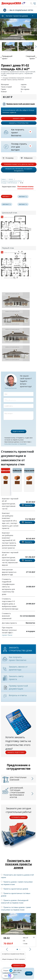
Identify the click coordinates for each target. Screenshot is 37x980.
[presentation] (18, 424)
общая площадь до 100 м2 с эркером (13, 959)
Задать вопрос (19, 431)
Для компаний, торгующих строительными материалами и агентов (17, 793)
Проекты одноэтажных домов (15, 889)
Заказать (28, 505)
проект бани (7, 635)
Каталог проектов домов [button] (17, 16)
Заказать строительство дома (20, 649)
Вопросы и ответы (18, 695)
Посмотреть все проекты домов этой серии (17, 876)
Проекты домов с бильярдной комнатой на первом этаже (15, 902)
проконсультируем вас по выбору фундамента (19, 170)
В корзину (10, 158)
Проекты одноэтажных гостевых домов (16, 895)
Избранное (28, 158)
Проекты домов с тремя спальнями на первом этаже (17, 883)
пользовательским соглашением (15, 444)
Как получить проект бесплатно (18, 133)
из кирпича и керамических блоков (13, 954)
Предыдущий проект (7, 57)
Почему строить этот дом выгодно (19, 147)
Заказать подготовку (16, 752)
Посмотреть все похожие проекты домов (19, 864)
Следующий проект (30, 57)
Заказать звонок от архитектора (18, 668)
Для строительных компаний (18, 779)
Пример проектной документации (21, 104)
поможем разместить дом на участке (19, 164)
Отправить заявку (19, 817)
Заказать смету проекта (16, 678)
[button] (7, 949)
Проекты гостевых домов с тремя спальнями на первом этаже (16, 909)
